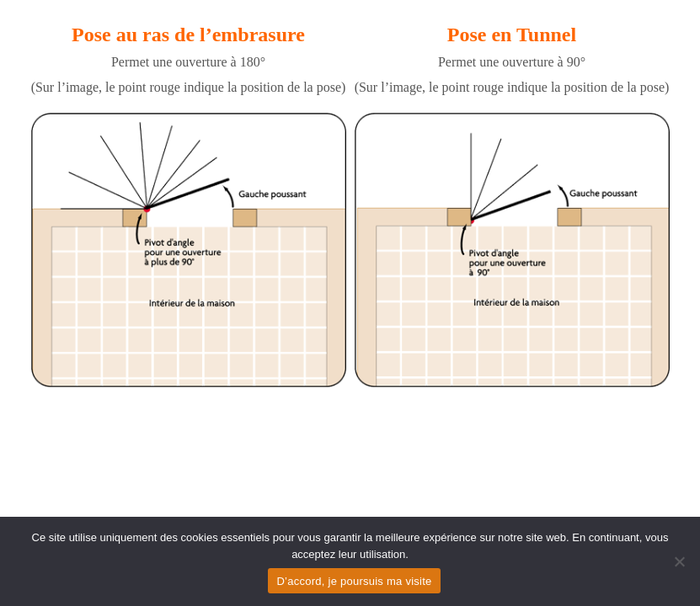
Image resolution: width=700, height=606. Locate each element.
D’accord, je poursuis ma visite (354, 581)
